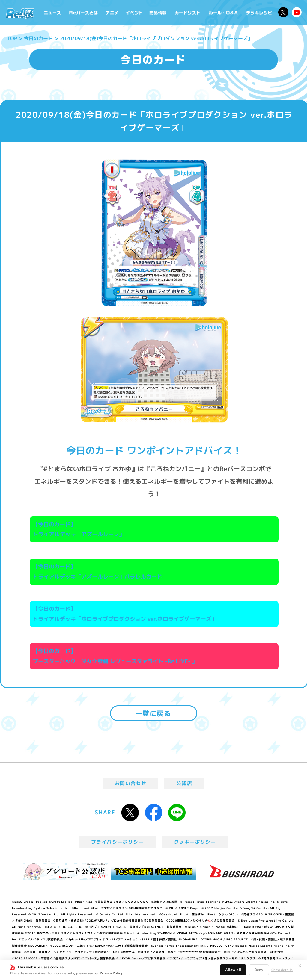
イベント (134, 12)
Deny (259, 970)
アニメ (112, 12)
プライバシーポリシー (118, 842)
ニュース (52, 12)
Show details (282, 970)
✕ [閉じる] (300, 966)
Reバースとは (83, 12)
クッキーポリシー (195, 842)
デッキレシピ (259, 12)
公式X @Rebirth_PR (283, 12)
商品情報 (158, 12)
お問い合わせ (131, 783)
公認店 (184, 783)
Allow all (233, 970)
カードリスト (188, 12)
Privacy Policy (111, 973)
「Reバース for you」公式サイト (20, 14)
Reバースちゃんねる (297, 12)
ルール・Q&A (224, 12)
